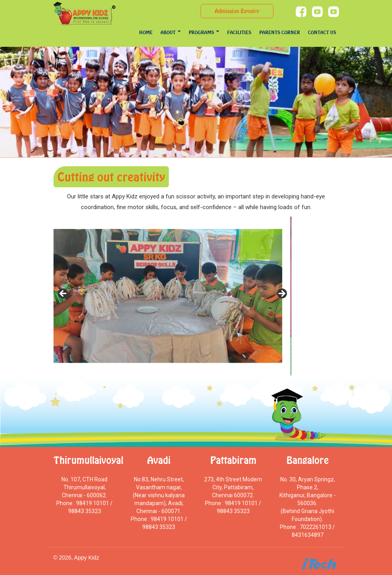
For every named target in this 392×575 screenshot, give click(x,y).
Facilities (239, 32)
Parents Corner (280, 32)
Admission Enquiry (237, 11)
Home (146, 32)
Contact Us (322, 32)
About (171, 32)
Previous (63, 294)
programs (204, 32)
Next (281, 294)
